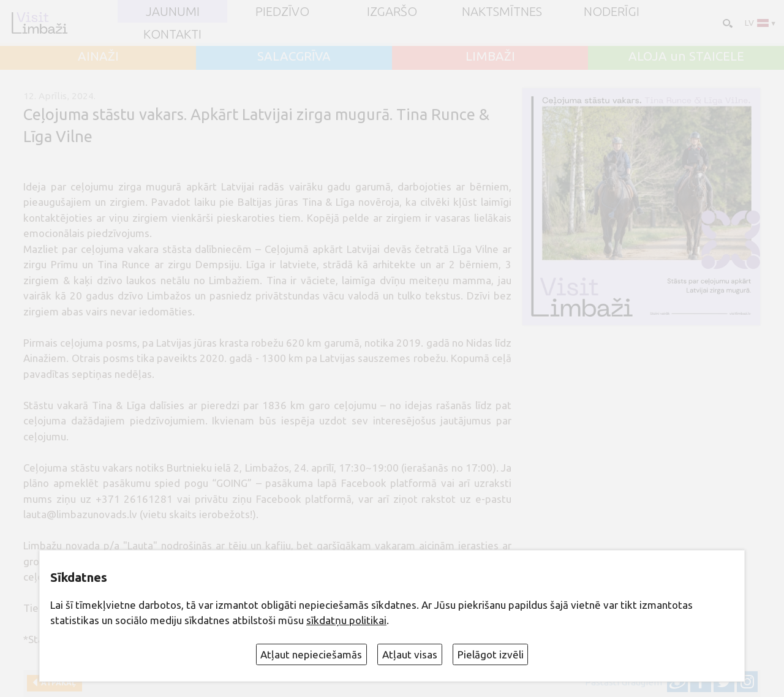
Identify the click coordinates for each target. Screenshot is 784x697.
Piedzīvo (282, 12)
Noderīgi (612, 12)
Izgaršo (392, 12)
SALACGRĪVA (294, 56)
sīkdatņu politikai (346, 620)
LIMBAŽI (490, 56)
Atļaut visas (410, 654)
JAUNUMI (173, 12)
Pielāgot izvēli (491, 654)
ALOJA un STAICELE (686, 56)
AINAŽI (98, 56)
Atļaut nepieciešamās (311, 654)
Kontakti (172, 34)
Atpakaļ (57, 683)
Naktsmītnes (502, 12)
